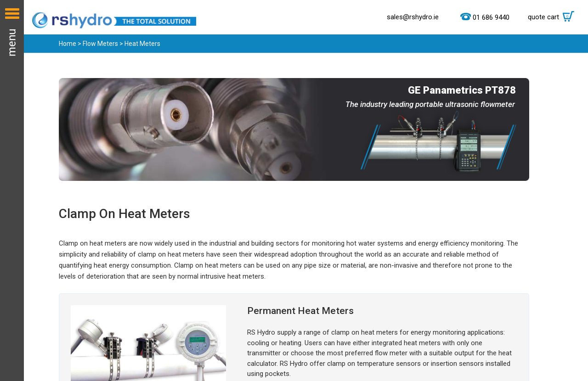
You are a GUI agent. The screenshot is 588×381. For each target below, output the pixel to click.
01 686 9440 (491, 17)
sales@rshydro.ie (413, 17)
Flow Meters (100, 44)
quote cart (553, 17)
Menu (12, 190)
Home (68, 44)
